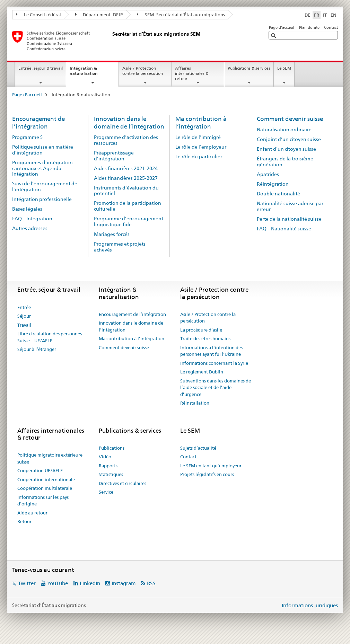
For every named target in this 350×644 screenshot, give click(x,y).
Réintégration (273, 184)
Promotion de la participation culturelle (128, 206)
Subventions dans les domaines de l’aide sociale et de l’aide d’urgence (216, 387)
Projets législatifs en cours (207, 474)
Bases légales (27, 209)
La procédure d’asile (201, 330)
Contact (331, 27)
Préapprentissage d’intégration (114, 156)
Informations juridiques (310, 605)
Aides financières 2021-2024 (126, 168)
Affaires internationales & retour (192, 73)
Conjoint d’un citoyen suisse (289, 139)
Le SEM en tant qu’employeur (211, 466)
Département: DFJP (99, 15)
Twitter (27, 583)
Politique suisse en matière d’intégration (43, 150)
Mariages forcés (112, 234)
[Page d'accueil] (111, 41)
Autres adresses (30, 228)
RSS (151, 583)
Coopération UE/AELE (40, 470)
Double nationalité (278, 194)
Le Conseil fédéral (38, 15)
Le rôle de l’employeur (201, 147)
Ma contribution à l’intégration (201, 123)
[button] (274, 36)
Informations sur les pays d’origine (43, 501)
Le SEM (284, 68)
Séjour (24, 316)
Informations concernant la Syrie (214, 363)
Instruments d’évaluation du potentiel (126, 191)
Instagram (124, 583)
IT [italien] (325, 15)
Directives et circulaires (122, 483)
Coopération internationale (46, 479)
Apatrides (268, 174)
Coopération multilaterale (45, 488)
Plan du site (309, 27)
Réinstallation (195, 403)
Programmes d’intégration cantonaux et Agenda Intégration (42, 168)
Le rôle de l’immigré (198, 137)
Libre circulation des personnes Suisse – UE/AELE (50, 337)
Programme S (27, 137)
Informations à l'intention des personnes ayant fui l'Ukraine (211, 351)
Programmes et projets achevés (120, 247)
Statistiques (111, 474)
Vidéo (105, 457)
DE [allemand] (307, 15)
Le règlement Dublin (202, 372)
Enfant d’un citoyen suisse (286, 149)
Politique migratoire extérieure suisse (50, 458)
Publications (112, 448)
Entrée (24, 307)
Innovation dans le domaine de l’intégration (129, 123)
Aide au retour (32, 513)
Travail (24, 325)
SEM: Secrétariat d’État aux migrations (181, 15)
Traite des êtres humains (205, 338)
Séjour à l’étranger (37, 349)
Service (106, 492)
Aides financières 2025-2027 (126, 178)
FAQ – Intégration (32, 219)
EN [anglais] (334, 15)
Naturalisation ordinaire (284, 130)
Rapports (108, 466)
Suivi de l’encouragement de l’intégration (45, 187)
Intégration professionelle (42, 199)
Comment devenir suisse (290, 119)
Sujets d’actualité (198, 448)
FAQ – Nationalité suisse (284, 229)
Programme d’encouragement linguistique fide (129, 222)
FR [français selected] (317, 15)
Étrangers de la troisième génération (285, 162)
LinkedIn (90, 583)
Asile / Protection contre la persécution (143, 71)
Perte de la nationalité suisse (289, 219)
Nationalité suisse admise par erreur (290, 206)
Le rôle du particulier (199, 157)
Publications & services (249, 68)
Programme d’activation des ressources (126, 140)
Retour (24, 521)
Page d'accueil (282, 27)
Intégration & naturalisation (91, 73)
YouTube (58, 583)
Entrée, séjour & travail (41, 68)
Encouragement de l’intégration (38, 123)
